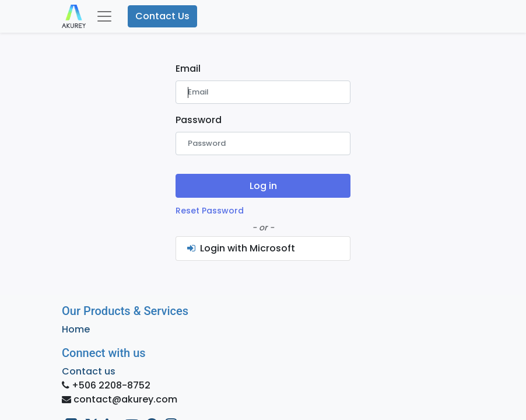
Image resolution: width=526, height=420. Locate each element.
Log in (263, 186)
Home (76, 329)
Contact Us (162, 16)
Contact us (89, 371)
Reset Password (210, 211)
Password (199, 120)
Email (188, 69)
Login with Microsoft (240, 248)
